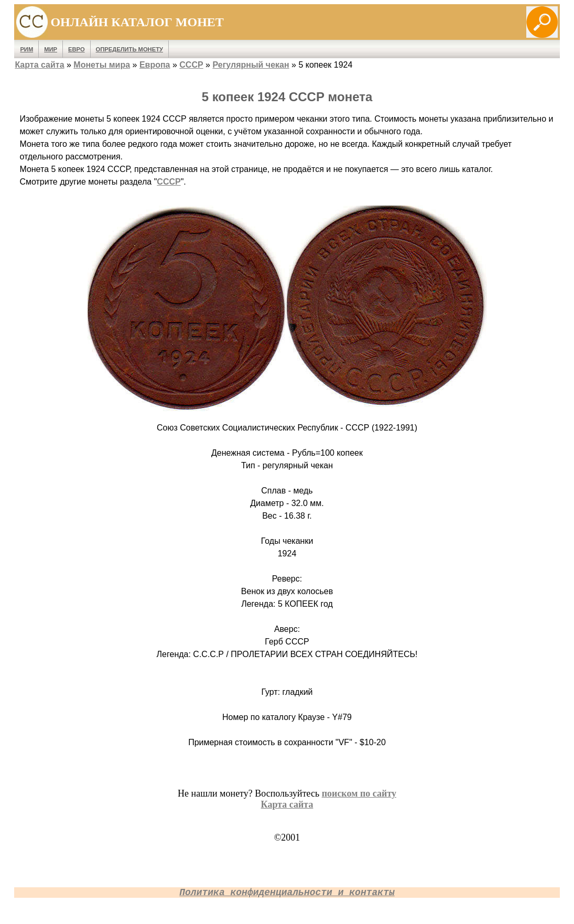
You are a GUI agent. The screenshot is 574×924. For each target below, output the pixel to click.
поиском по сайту (359, 793)
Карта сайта (39, 65)
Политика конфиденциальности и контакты (287, 893)
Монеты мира (102, 65)
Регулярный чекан (251, 65)
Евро (77, 49)
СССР (191, 65)
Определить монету (129, 49)
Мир (51, 49)
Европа (155, 65)
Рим (26, 49)
